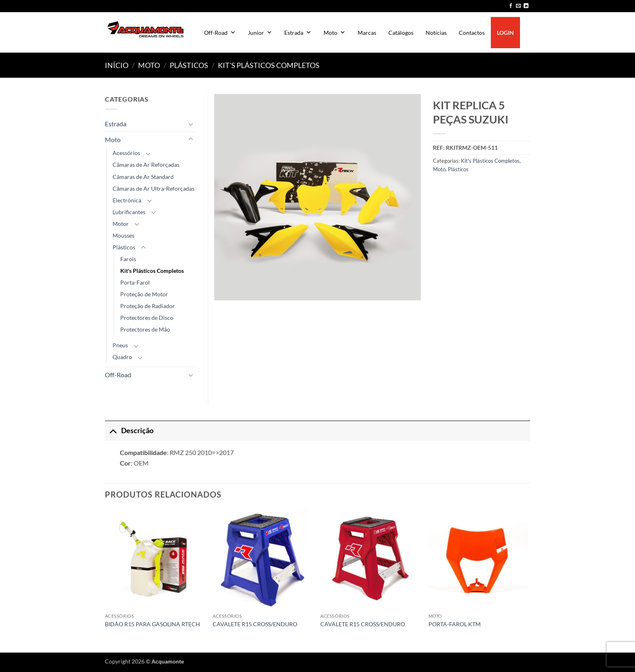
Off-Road (220, 33)
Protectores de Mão (145, 329)
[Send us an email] (518, 6)
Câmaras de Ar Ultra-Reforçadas (153, 188)
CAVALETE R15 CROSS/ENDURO (255, 624)
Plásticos (189, 65)
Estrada (298, 33)
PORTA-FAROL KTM (455, 624)
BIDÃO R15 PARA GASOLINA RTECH (152, 624)
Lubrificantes (129, 212)
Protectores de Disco (147, 318)
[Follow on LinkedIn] (526, 6)
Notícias (436, 33)
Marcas (367, 33)
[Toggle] (191, 124)
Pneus (120, 345)
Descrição (129, 431)
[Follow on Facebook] (511, 6)
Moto (335, 33)
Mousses (124, 235)
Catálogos (401, 33)
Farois (128, 259)
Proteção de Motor (144, 294)
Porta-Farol (135, 282)
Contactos (472, 33)
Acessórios (126, 153)
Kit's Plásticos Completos (269, 65)
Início (117, 65)
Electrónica (127, 200)
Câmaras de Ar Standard (143, 177)
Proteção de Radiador (148, 306)
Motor (121, 224)
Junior (260, 33)
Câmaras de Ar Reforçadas (146, 165)
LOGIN (505, 33)
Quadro (122, 357)
